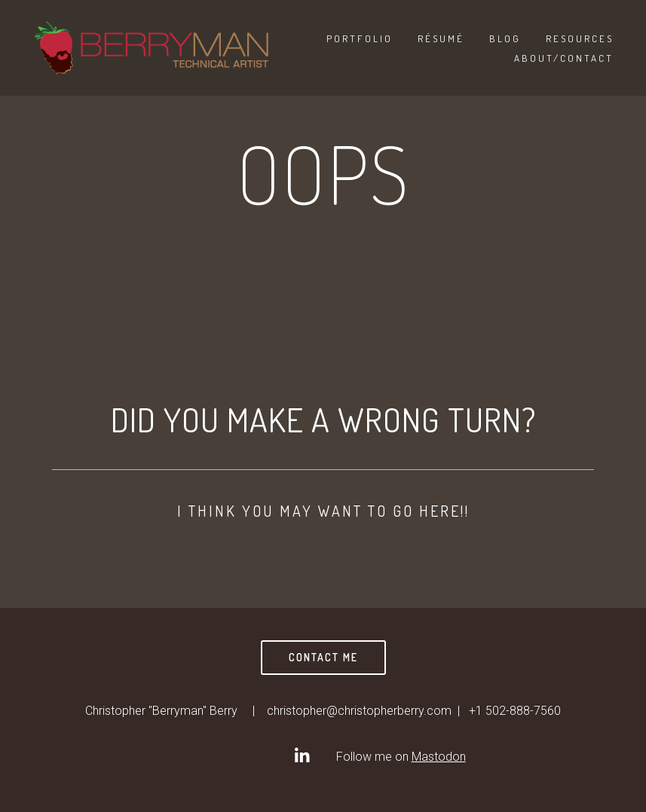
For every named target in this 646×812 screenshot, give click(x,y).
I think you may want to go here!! (323, 511)
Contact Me (323, 657)
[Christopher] (302, 756)
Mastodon (439, 757)
